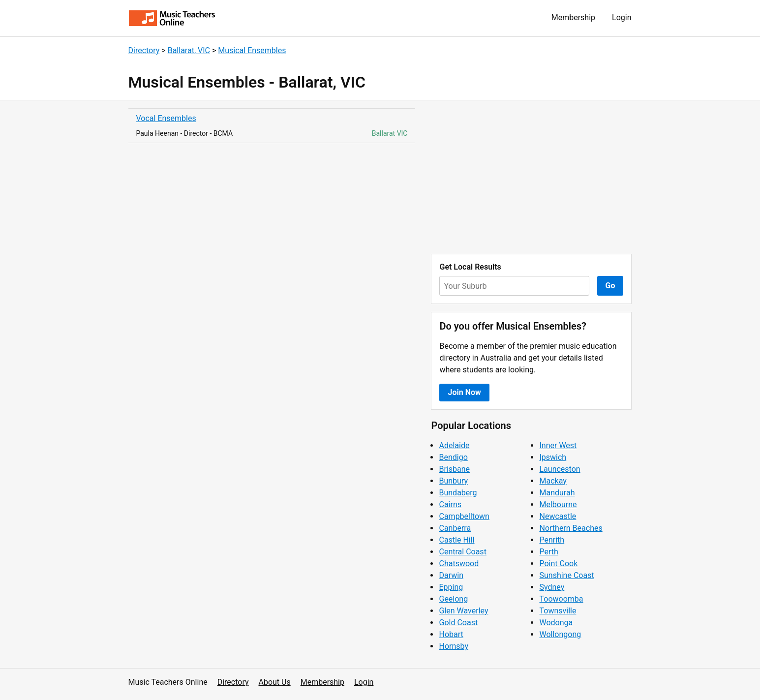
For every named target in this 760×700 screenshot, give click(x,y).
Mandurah (557, 493)
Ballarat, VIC (189, 50)
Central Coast (462, 552)
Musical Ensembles (252, 50)
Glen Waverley (463, 611)
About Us (275, 682)
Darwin (451, 575)
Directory (144, 50)
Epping (451, 587)
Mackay (553, 481)
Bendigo (453, 457)
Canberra (455, 528)
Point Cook (558, 563)
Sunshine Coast (566, 575)
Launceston (560, 469)
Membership (573, 17)
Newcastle (558, 516)
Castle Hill (456, 540)
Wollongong (560, 634)
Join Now (464, 392)
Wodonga (556, 623)
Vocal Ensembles (166, 118)
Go (610, 286)
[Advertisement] (531, 177)
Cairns (450, 504)
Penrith (552, 540)
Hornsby (454, 646)
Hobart (451, 634)
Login (622, 17)
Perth (548, 552)
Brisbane (454, 469)
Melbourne (558, 504)
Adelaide (454, 445)
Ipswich (553, 457)
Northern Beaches (571, 528)
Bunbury (453, 481)
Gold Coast (458, 623)
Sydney (552, 587)
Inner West (558, 445)
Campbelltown (464, 516)
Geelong (453, 599)
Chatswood (459, 563)
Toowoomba (561, 599)
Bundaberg (458, 493)
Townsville (558, 611)
